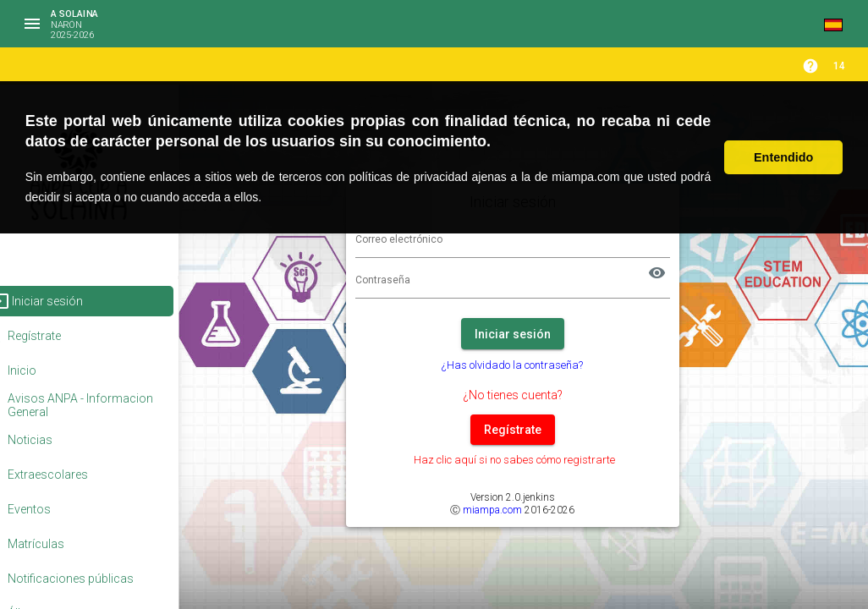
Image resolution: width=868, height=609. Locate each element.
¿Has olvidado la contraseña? (536, 365)
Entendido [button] (783, 157)
